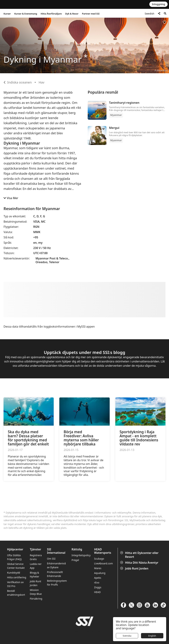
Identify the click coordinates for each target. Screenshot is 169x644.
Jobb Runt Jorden (135, 568)
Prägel (75, 560)
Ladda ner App (36, 566)
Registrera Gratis (36, 557)
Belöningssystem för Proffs (57, 583)
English (152, 636)
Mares (98, 568)
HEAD (97, 592)
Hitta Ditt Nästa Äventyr (140, 563)
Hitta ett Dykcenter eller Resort (140, 555)
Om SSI (51, 559)
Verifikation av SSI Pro (15, 584)
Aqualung (100, 573)
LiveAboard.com (103, 563)
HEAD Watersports (103, 551)
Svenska (127, 636)
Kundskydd (14, 573)
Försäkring (36, 599)
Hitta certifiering (17, 577)
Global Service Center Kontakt (16, 566)
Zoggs (98, 587)
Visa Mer (11, 198)
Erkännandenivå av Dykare (56, 565)
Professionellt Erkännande (55, 574)
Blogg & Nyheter (34, 575)
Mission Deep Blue (36, 592)
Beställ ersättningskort (16, 593)
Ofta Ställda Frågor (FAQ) (14, 557)
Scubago (99, 559)
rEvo (97, 583)
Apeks (98, 578)
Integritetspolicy (81, 555)
